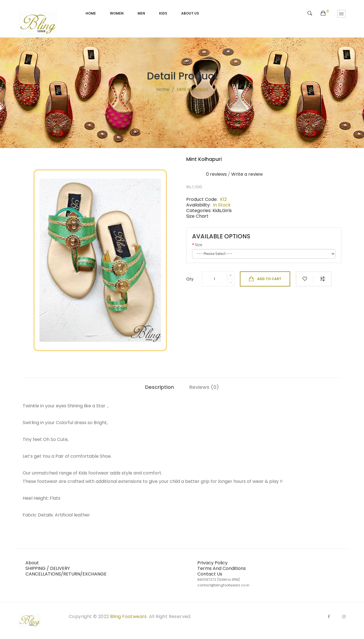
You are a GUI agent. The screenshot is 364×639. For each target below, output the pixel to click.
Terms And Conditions (222, 568)
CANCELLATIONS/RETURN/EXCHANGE (66, 574)
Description (159, 387)
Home (163, 89)
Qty (190, 279)
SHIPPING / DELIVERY (48, 568)
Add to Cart (265, 279)
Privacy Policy (212, 563)
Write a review (247, 174)
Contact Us (210, 574)
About (32, 563)
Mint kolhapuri (192, 89)
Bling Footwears (128, 616)
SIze (199, 245)
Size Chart (197, 216)
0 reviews (216, 174)
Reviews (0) (204, 387)
